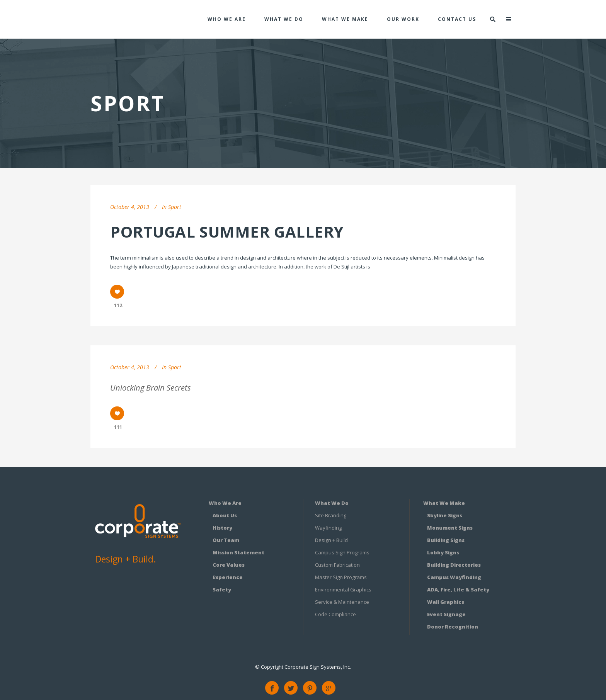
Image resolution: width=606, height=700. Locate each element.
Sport (175, 207)
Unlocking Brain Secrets (151, 388)
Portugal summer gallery (227, 232)
